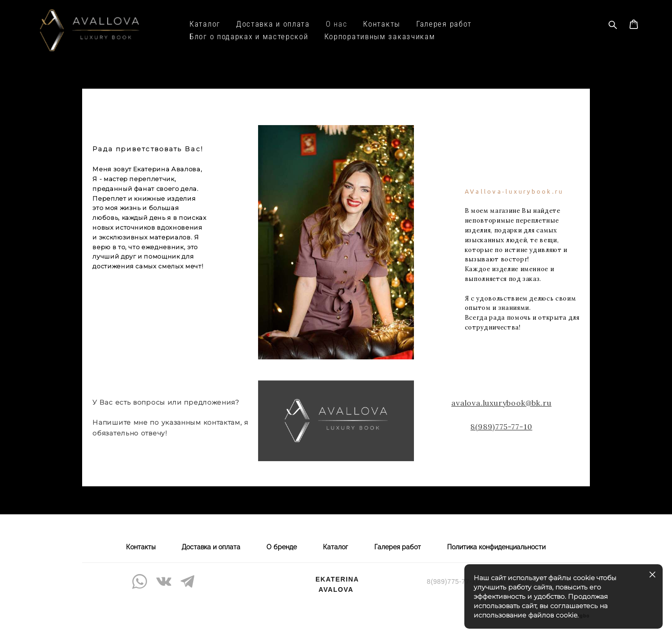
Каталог (205, 24)
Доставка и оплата (273, 24)
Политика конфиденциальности (496, 547)
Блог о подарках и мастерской (249, 37)
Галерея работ (444, 24)
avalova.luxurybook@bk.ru (501, 413)
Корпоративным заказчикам (380, 37)
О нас (337, 24)
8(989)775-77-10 (501, 436)
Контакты (382, 24)
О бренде (282, 547)
